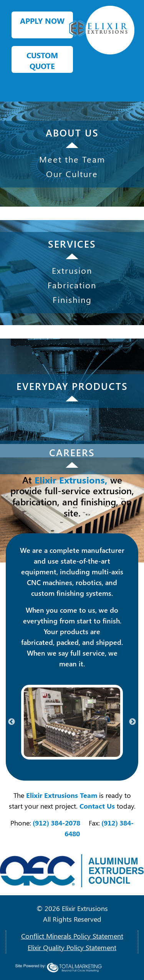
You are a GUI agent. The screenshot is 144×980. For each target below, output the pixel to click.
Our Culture (72, 174)
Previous (12, 722)
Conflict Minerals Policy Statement (72, 936)
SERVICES (72, 244)
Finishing (72, 299)
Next (132, 722)
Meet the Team (72, 159)
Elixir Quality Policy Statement (72, 947)
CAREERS (72, 452)
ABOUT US (72, 132)
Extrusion (72, 270)
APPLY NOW (42, 21)
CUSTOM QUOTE (42, 60)
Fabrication (72, 285)
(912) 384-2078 (57, 823)
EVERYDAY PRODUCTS (72, 386)
